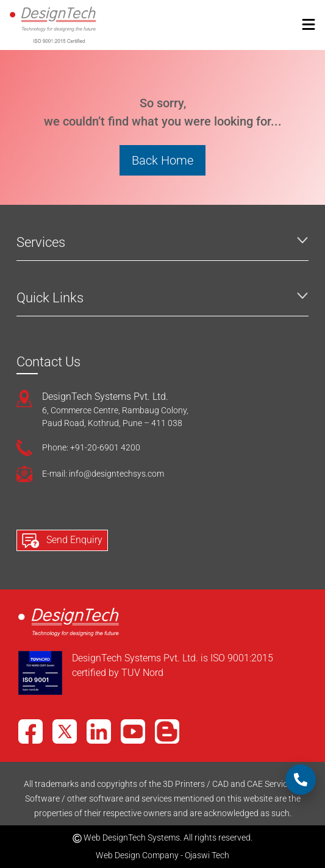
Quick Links (50, 298)
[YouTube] (133, 731)
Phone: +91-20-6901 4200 (91, 447)
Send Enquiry (62, 541)
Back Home (162, 160)
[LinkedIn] (99, 731)
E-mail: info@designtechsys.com (103, 474)
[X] (65, 731)
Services (41, 242)
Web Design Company (137, 855)
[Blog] (167, 731)
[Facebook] (30, 731)
